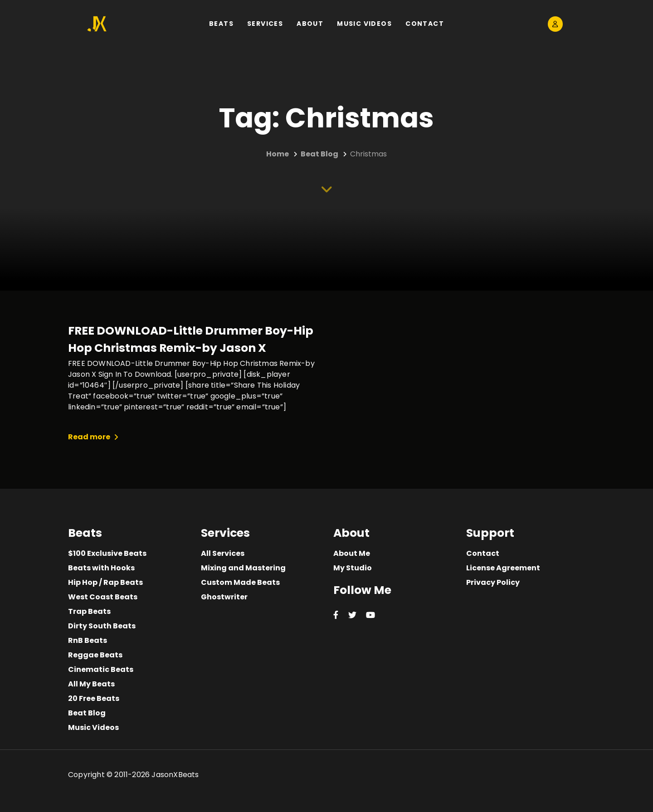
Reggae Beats (95, 655)
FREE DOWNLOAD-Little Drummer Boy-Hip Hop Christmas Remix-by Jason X (191, 339)
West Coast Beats (103, 597)
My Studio (353, 568)
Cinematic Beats (101, 669)
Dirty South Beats (102, 626)
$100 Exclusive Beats (107, 553)
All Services (223, 553)
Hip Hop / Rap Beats (105, 582)
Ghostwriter (224, 597)
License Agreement (503, 568)
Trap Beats (89, 611)
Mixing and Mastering (243, 568)
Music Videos (93, 727)
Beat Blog (87, 713)
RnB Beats (88, 640)
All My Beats (91, 684)
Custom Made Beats (240, 582)
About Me (352, 553)
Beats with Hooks (101, 568)
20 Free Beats (94, 698)
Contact (483, 553)
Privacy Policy (493, 582)
